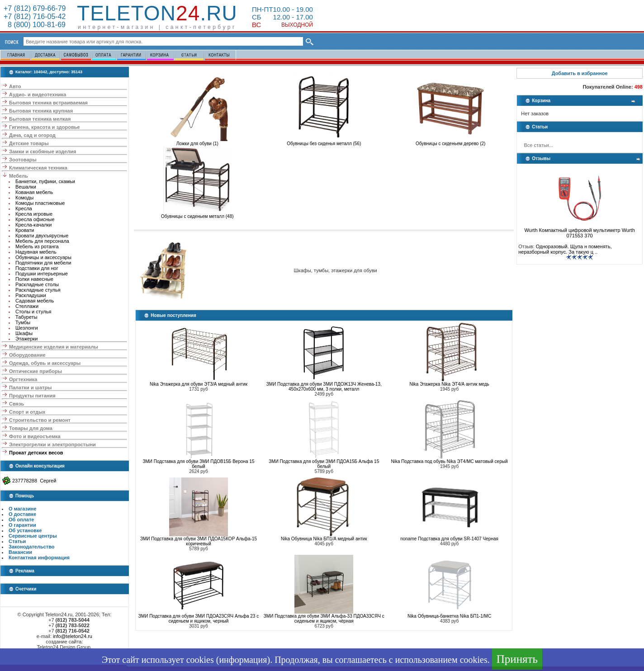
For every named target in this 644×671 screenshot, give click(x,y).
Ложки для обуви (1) (197, 142)
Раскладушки (31, 295)
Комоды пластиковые (40, 203)
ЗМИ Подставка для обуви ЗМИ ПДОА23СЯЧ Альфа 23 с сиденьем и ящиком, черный (199, 619)
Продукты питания (32, 396)
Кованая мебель (34, 192)
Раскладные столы (37, 284)
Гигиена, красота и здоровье (45, 127)
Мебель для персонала (42, 241)
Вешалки (26, 187)
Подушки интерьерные (42, 274)
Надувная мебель (36, 252)
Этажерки (27, 339)
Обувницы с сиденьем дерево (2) (450, 142)
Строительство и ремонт (40, 420)
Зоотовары (23, 160)
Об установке (25, 530)
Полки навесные (34, 279)
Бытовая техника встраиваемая (48, 103)
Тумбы (23, 322)
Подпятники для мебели (43, 263)
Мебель (19, 176)
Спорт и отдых (27, 412)
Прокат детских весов (36, 453)
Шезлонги (27, 328)
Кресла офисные (35, 219)
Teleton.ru (157, 13)
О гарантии (22, 525)
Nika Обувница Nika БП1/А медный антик (324, 539)
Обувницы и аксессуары (43, 257)
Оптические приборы (36, 371)
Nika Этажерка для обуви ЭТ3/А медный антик (199, 384)
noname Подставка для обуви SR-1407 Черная (449, 539)
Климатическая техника (38, 168)
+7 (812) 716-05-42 (35, 17)
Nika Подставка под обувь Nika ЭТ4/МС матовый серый (450, 461)
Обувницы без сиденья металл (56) (324, 142)
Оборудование (27, 355)
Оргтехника (23, 379)
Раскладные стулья (38, 290)
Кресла (24, 208)
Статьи (17, 541)
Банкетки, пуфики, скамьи (45, 181)
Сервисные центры (33, 536)
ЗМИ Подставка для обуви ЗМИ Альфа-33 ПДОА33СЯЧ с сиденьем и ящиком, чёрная (324, 619)
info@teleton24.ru (73, 636)
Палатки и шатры (30, 387)
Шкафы (24, 333)
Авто (15, 86)
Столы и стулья (33, 312)
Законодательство (32, 547)
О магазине (23, 509)
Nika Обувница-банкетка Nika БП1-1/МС (449, 616)
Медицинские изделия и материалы (54, 347)
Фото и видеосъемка (35, 436)
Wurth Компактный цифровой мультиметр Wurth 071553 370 (579, 231)
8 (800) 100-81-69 (35, 25)
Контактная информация (39, 558)
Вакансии (20, 552)
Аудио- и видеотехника (38, 95)
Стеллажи (27, 306)
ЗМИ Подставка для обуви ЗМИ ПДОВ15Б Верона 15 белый (198, 464)
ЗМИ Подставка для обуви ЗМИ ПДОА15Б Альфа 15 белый (324, 464)
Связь (17, 404)
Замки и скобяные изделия (43, 151)
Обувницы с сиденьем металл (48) (197, 214)
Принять (517, 659)
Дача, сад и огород (32, 135)
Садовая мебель (35, 301)
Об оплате (21, 520)
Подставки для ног (37, 268)
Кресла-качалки (34, 225)
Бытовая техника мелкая (40, 119)
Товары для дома (31, 428)
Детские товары (29, 143)
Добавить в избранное (580, 73)
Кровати (25, 230)
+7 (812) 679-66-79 (35, 8)
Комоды (24, 198)
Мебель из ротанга (37, 246)
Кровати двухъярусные (42, 236)
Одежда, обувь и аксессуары (45, 363)
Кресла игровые (34, 214)
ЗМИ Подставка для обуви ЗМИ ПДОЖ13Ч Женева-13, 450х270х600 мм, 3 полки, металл (324, 387)
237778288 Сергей (34, 481)
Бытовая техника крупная (41, 111)
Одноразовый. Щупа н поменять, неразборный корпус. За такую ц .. (565, 249)
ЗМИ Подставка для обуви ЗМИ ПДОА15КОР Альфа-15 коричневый (199, 541)
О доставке (22, 514)
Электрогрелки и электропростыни (52, 444)
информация (243, 660)
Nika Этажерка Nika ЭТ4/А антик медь (449, 384)
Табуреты (26, 317)
